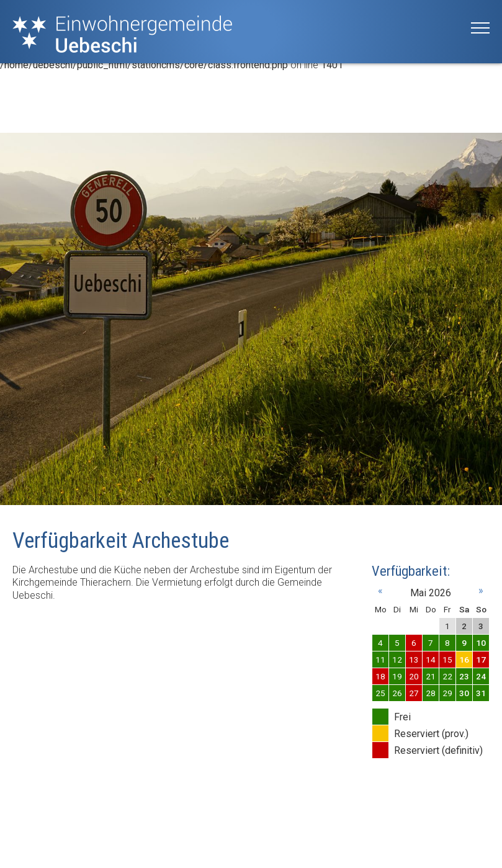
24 (481, 676)
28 (431, 693)
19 (397, 676)
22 (447, 676)
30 (464, 693)
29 (447, 693)
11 (380, 660)
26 (397, 693)
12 (397, 660)
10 (481, 643)
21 (431, 676)
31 (481, 693)
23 (464, 676)
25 (380, 693)
